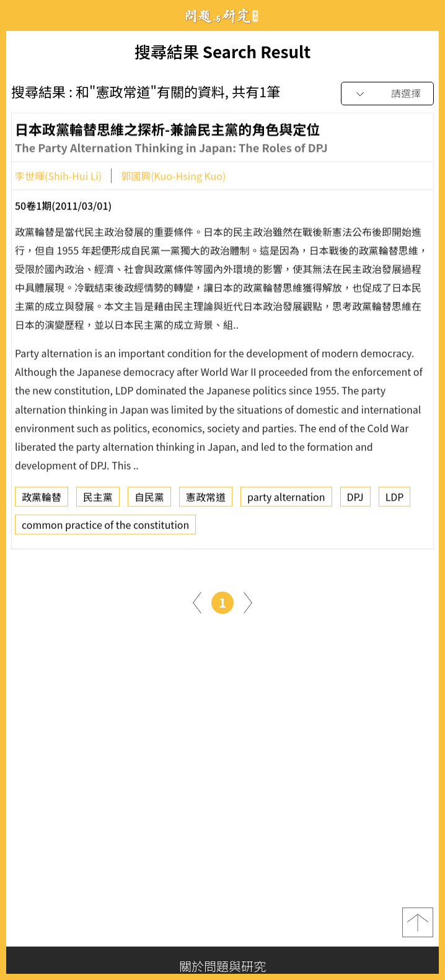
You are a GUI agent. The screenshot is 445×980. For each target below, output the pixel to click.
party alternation (286, 501)
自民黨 (149, 501)
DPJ (355, 501)
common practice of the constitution (105, 528)
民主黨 (98, 501)
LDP (395, 501)
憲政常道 (206, 501)
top (418, 922)
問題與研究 (222, 16)
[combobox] (387, 94)
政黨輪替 (42, 501)
